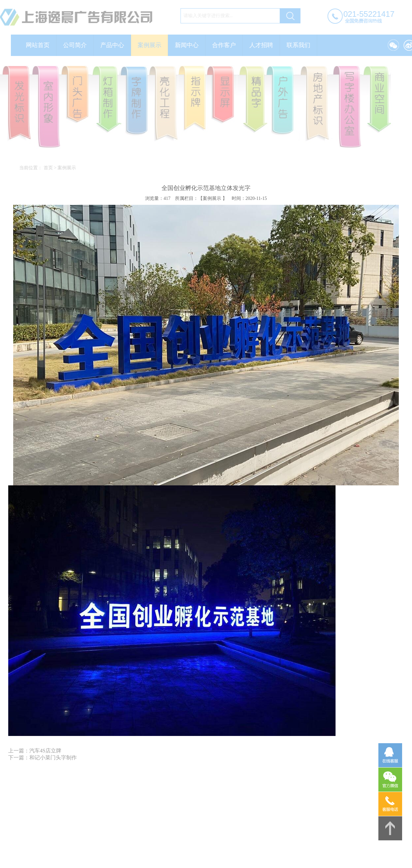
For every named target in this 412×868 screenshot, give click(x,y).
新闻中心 (189, 45)
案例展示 (152, 45)
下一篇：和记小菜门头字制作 (43, 758)
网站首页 (40, 45)
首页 (50, 168)
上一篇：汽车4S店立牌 (35, 751)
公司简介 (77, 45)
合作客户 (226, 45)
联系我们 (301, 45)
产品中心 (115, 45)
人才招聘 (264, 45)
